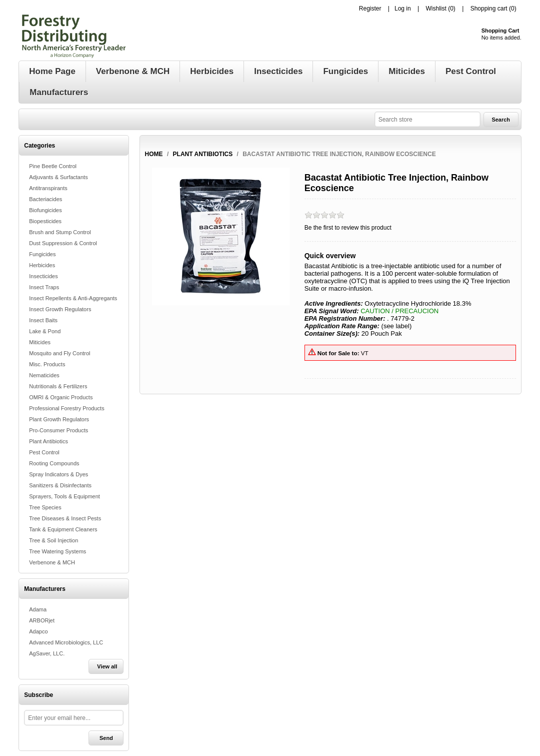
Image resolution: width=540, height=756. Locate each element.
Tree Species (45, 507)
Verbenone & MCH (52, 562)
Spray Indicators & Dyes (58, 474)
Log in (403, 9)
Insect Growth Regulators (60, 309)
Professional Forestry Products (66, 408)
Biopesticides (45, 221)
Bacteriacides (45, 199)
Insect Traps (44, 287)
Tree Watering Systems (57, 551)
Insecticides (43, 276)
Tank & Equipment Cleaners (63, 529)
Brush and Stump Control (60, 232)
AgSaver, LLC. (47, 653)
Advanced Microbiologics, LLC (66, 642)
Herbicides (42, 265)
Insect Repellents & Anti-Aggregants (73, 298)
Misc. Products (47, 364)
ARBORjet (42, 620)
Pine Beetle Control (53, 166)
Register (370, 9)
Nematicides (44, 375)
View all (107, 666)
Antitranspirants (48, 188)
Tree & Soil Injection (53, 540)
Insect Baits (43, 320)
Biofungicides (45, 210)
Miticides (40, 342)
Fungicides (42, 254)
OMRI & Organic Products (61, 397)
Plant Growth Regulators (59, 419)
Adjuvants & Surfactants (58, 177)
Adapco (38, 631)
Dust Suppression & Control (63, 243)
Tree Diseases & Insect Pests (65, 518)
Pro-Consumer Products (58, 430)
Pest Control (44, 452)
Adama (38, 609)
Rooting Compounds (54, 463)
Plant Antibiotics (48, 441)
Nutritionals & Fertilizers (58, 386)
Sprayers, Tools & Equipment (64, 496)
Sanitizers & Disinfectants (60, 485)
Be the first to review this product (348, 228)
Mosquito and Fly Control (59, 353)
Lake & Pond (45, 331)
